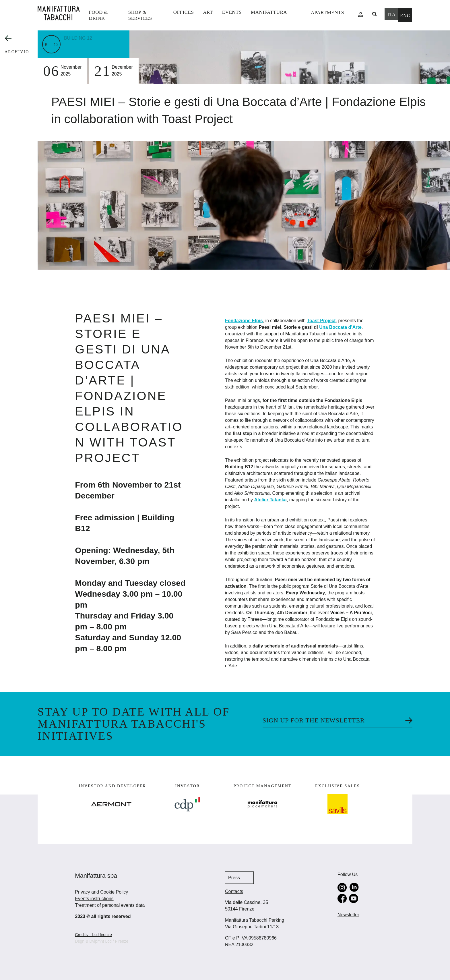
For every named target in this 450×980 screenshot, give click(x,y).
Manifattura (269, 12)
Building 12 (79, 38)
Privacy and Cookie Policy (101, 892)
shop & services (140, 15)
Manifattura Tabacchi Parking (255, 920)
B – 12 (52, 45)
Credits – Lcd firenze (93, 935)
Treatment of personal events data (110, 905)
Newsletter (348, 915)
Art (208, 12)
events (232, 12)
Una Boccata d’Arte (340, 327)
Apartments (327, 12)
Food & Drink (99, 15)
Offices (184, 12)
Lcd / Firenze (117, 941)
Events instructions (94, 899)
